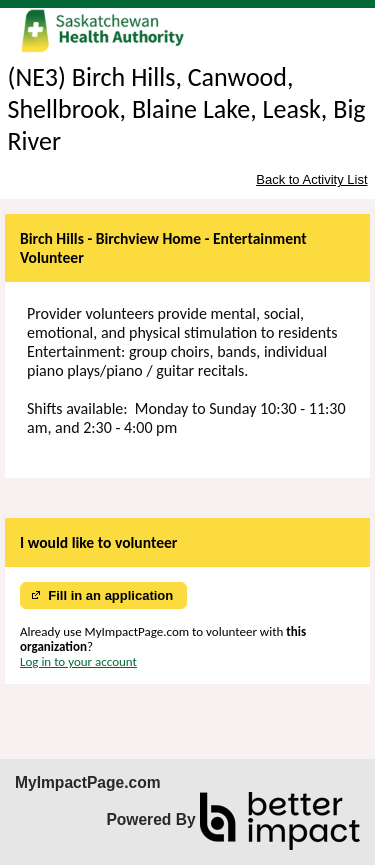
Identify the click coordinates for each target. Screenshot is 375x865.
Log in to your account (78, 661)
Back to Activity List (311, 179)
